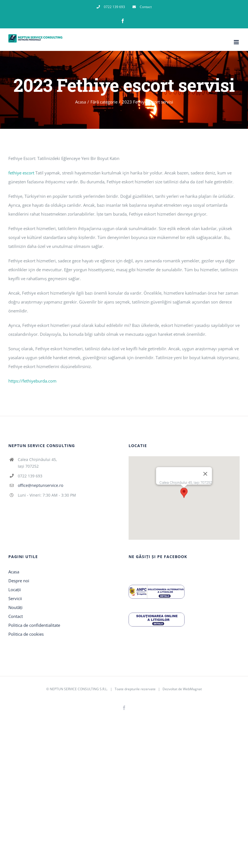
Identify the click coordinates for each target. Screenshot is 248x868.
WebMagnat (192, 689)
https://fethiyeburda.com (32, 381)
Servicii (15, 598)
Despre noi (19, 581)
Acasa (14, 572)
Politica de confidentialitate (34, 625)
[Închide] (205, 474)
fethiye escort (21, 173)
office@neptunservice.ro (40, 485)
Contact (16, 616)
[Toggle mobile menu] (237, 42)
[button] (184, 493)
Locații (15, 590)
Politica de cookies (26, 634)
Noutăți (15, 607)
